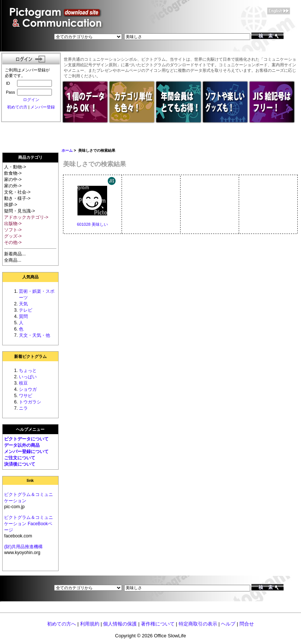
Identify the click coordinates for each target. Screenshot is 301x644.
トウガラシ (30, 402)
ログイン (31, 100)
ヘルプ (228, 624)
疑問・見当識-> (19, 211)
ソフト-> (13, 230)
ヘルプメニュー (30, 429)
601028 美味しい (92, 224)
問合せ (247, 624)
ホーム (67, 150)
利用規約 (90, 624)
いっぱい (28, 377)
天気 (23, 304)
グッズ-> (13, 236)
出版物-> (13, 224)
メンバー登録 (43, 107)
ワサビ (26, 396)
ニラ (23, 408)
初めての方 (17, 107)
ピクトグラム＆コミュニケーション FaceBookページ (29, 524)
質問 (23, 316)
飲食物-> (13, 173)
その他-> (13, 242)
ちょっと (28, 370)
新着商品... (15, 254)
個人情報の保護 (120, 624)
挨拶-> (11, 205)
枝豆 (23, 383)
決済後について (20, 464)
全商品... (13, 260)
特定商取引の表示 (198, 624)
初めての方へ (62, 624)
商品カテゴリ (30, 157)
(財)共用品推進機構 (23, 547)
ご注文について (20, 458)
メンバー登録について (26, 452)
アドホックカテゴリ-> (26, 217)
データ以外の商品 (22, 445)
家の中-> (13, 180)
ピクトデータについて (26, 439)
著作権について (158, 624)
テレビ (26, 310)
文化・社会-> (17, 192)
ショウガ (28, 389)
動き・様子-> (17, 198)
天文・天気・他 (34, 335)
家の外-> (13, 186)
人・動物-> (15, 167)
